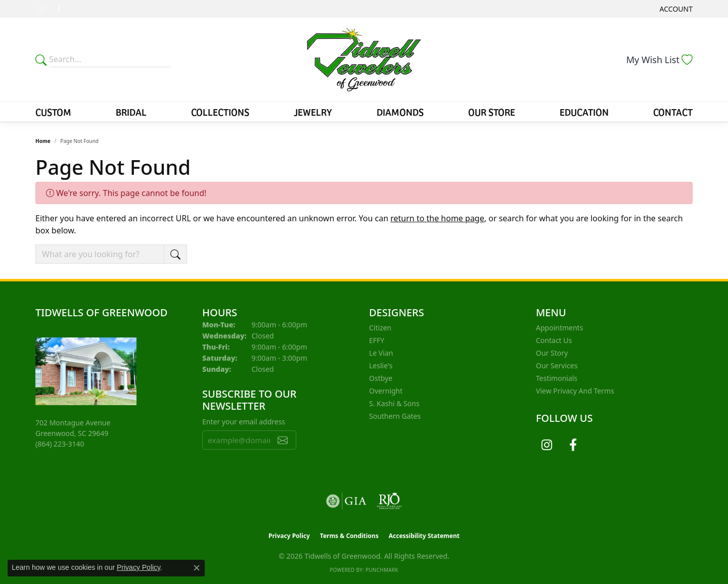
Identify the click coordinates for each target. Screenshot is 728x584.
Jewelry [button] (313, 112)
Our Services (557, 366)
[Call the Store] (60, 444)
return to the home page (437, 218)
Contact (673, 112)
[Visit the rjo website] (389, 501)
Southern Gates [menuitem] (395, 416)
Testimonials (557, 378)
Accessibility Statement (424, 536)
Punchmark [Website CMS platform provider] (382, 570)
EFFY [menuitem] (377, 340)
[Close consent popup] (197, 568)
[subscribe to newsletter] (283, 440)
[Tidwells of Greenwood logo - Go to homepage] (364, 60)
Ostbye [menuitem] (381, 378)
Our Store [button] (492, 112)
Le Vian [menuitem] (381, 353)
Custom (53, 112)
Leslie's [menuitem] (381, 366)
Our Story (552, 353)
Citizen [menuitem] (380, 328)
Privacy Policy (289, 536)
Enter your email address (244, 422)
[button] (675, 9)
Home (43, 141)
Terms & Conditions (349, 536)
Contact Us (554, 340)
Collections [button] (220, 112)
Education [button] (584, 112)
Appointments (559, 328)
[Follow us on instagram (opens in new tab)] (41, 9)
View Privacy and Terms (575, 391)
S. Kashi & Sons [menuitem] (394, 403)
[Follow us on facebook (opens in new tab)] (59, 9)
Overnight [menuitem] (386, 391)
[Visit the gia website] (346, 501)
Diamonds (400, 112)
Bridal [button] (131, 112)
